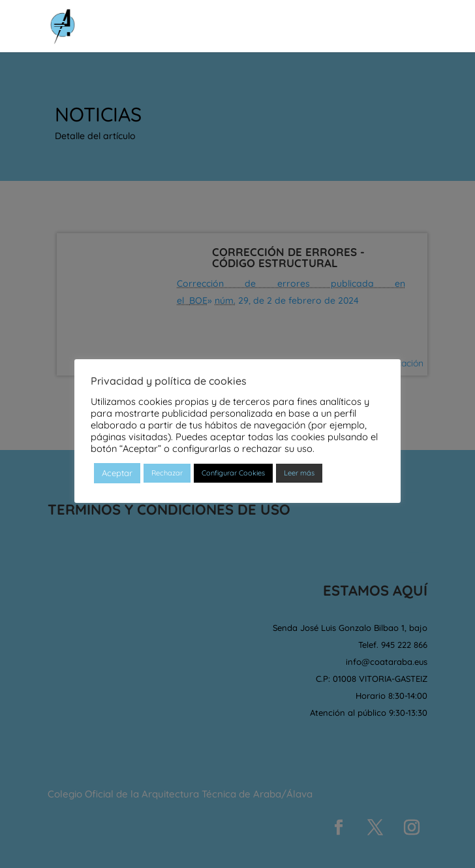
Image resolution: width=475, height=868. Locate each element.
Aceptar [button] (117, 473)
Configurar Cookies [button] (233, 473)
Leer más (299, 473)
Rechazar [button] (167, 473)
